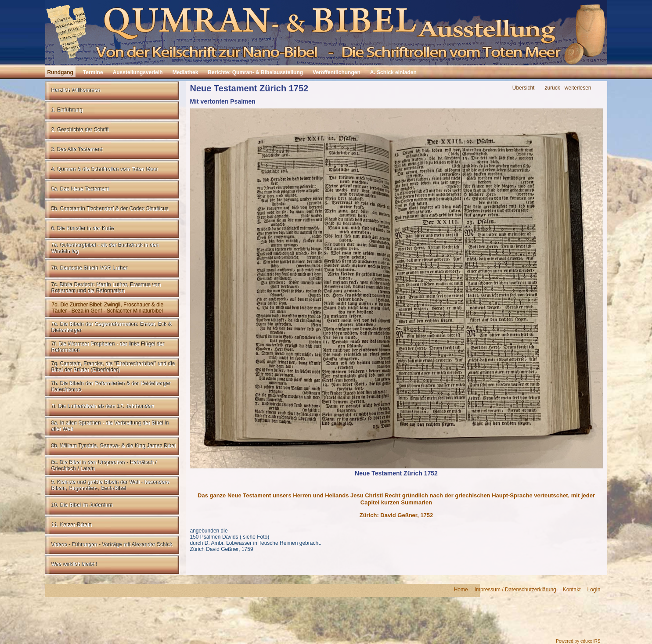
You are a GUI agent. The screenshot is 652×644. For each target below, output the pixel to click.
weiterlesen (578, 88)
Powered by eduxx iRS (578, 641)
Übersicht (524, 88)
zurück (552, 88)
